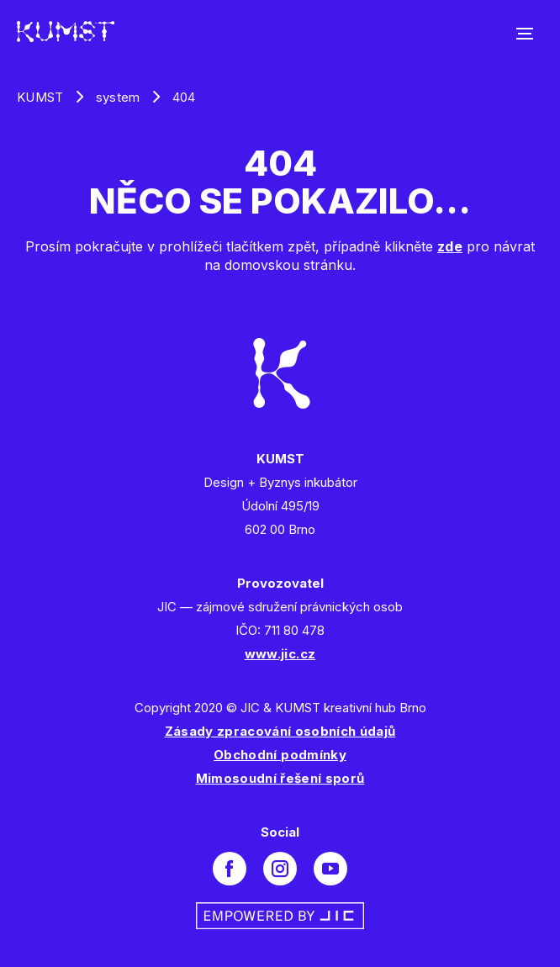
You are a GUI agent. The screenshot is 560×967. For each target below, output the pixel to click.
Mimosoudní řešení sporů (280, 778)
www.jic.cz (280, 654)
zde (450, 246)
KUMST (40, 97)
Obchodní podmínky (280, 755)
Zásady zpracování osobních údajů (280, 731)
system (118, 97)
